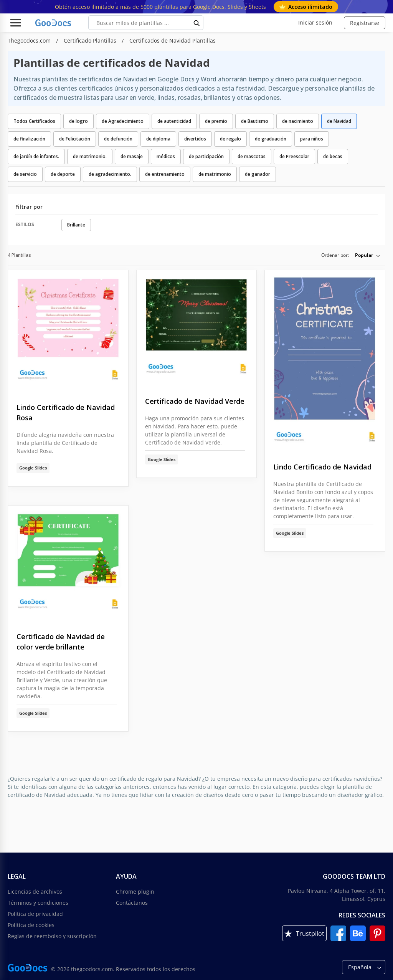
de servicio (25, 174)
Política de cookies (31, 925)
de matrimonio (215, 174)
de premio (216, 121)
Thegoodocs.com (30, 40)
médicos (166, 156)
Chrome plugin (135, 892)
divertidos (195, 139)
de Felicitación (75, 139)
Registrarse (365, 23)
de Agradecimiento (123, 121)
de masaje (132, 156)
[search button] (197, 23)
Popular (364, 255)
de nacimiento (298, 121)
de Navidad (339, 121)
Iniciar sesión (315, 22)
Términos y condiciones (38, 903)
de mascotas (252, 156)
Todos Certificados (34, 121)
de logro (78, 121)
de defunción (118, 139)
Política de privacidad (35, 914)
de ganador (258, 174)
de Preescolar (294, 156)
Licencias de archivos (35, 892)
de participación (206, 156)
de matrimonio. (90, 156)
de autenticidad (174, 121)
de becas (333, 156)
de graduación (271, 139)
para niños (312, 139)
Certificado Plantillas (91, 40)
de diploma (158, 139)
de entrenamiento (165, 174)
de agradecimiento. (110, 174)
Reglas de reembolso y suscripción (52, 936)
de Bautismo (255, 121)
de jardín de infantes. (36, 156)
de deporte (63, 174)
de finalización (29, 139)
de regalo (230, 139)
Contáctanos (132, 903)
